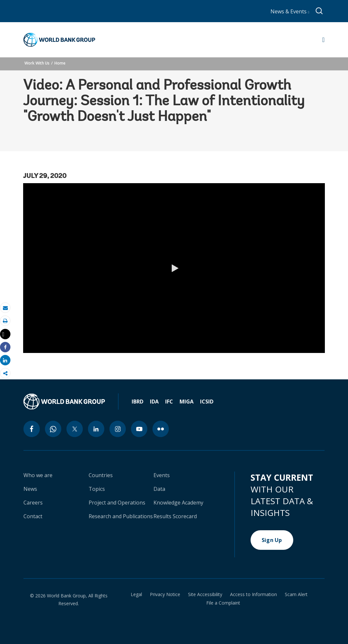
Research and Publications (121, 516)
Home (60, 63)
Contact (33, 516)
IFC (169, 402)
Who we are (38, 475)
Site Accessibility (205, 594)
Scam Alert (296, 594)
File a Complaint (223, 603)
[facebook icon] (32, 429)
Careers (33, 503)
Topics (97, 489)
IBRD (138, 402)
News (30, 489)
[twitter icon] (75, 429)
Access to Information (254, 594)
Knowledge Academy (178, 503)
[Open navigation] (323, 40)
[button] (174, 268)
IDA (154, 402)
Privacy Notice (165, 594)
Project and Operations (117, 503)
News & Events (290, 11)
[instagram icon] (118, 429)
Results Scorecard (175, 516)
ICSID (207, 402)
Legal (136, 594)
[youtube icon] (139, 429)
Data (159, 489)
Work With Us (37, 63)
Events (162, 475)
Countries (101, 475)
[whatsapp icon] (53, 429)
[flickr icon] (161, 429)
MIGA (187, 402)
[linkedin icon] (96, 429)
